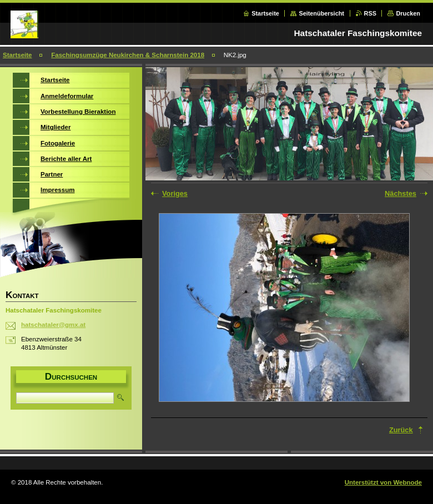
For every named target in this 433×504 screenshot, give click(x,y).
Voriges (175, 193)
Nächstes (401, 193)
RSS (370, 13)
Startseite (265, 13)
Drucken (408, 13)
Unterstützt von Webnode (383, 482)
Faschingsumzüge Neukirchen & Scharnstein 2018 (128, 55)
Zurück (401, 430)
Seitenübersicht (321, 13)
